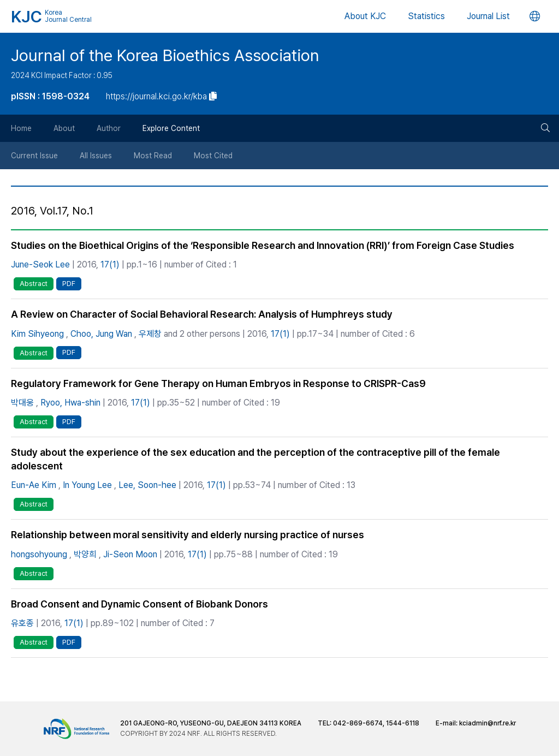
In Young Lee (87, 485)
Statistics (426, 16)
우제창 (150, 334)
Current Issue (34, 156)
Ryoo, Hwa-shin (70, 403)
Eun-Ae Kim (34, 485)
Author (109, 128)
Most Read (153, 156)
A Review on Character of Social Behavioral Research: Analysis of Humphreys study (202, 314)
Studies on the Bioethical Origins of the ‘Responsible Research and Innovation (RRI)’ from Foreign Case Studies (263, 245)
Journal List (488, 16)
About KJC (365, 16)
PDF (69, 284)
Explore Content (171, 128)
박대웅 (22, 403)
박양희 (85, 554)
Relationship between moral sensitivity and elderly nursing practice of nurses (188, 535)
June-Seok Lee (40, 264)
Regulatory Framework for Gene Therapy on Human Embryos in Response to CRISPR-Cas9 (218, 383)
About (64, 128)
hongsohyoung (39, 554)
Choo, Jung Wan (101, 334)
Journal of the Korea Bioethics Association (165, 55)
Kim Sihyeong (37, 334)
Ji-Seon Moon (130, 554)
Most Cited (213, 156)
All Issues (96, 156)
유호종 (22, 623)
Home (21, 128)
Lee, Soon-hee (147, 485)
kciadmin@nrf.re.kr (487, 723)
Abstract (34, 284)
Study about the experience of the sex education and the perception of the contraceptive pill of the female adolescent (255, 459)
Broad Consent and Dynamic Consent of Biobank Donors (139, 604)
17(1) (110, 264)
